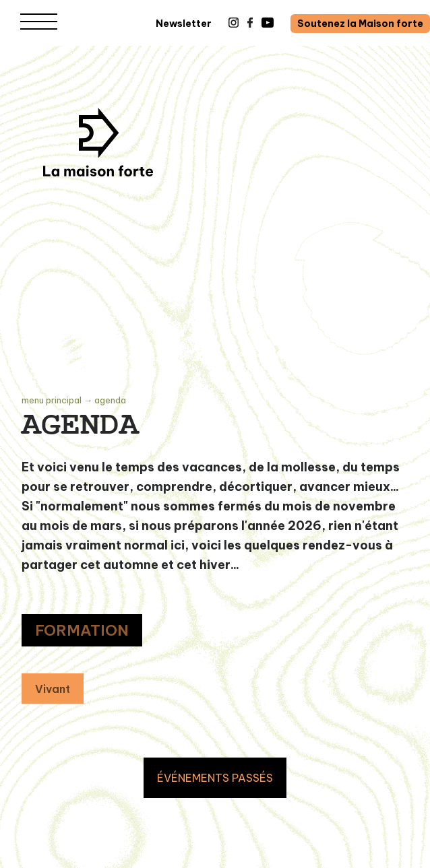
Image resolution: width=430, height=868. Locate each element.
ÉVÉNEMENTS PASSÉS (215, 778)
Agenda (110, 400)
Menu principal (52, 400)
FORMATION (82, 630)
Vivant (53, 689)
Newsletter (184, 24)
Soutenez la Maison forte (360, 24)
